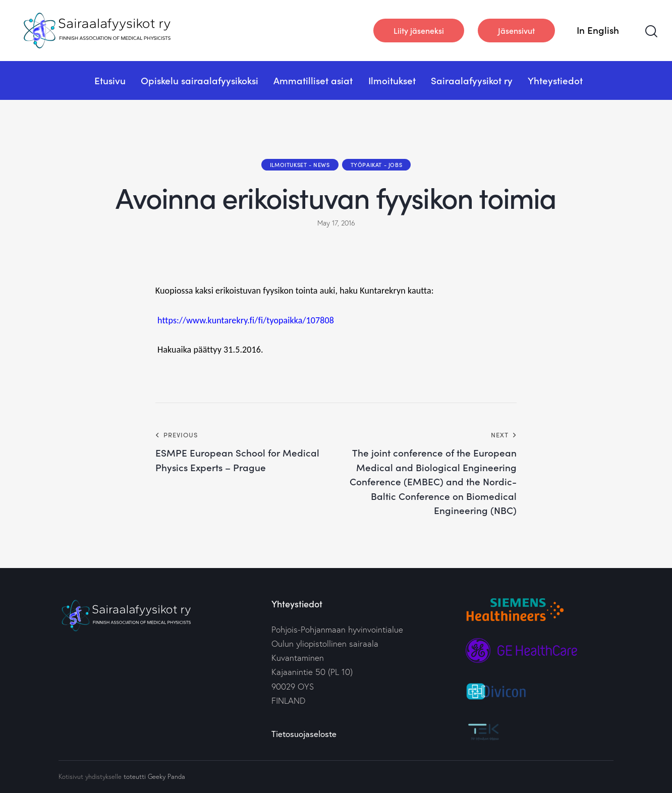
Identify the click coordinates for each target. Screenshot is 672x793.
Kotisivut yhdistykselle (90, 776)
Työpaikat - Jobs (377, 164)
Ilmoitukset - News (300, 164)
